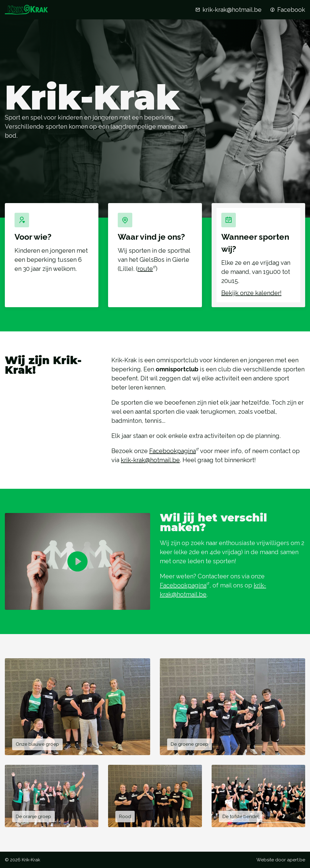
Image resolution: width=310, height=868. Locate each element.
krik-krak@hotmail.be (228, 10)
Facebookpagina (173, 451)
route (145, 269)
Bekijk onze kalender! (251, 293)
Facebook (287, 10)
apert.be (296, 860)
